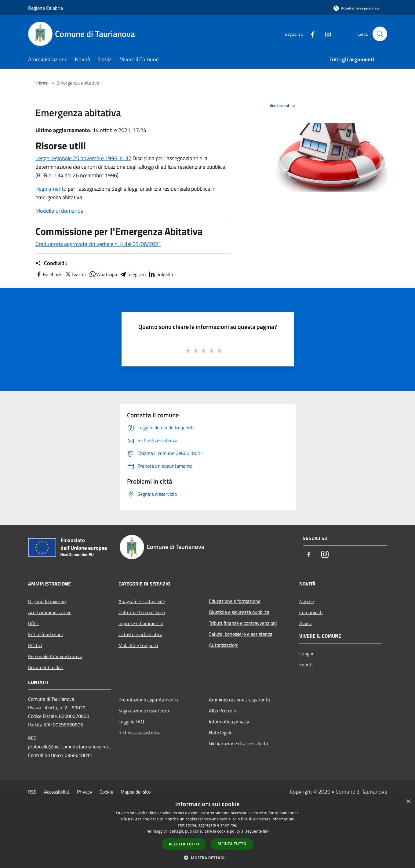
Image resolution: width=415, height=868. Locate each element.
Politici (35, 645)
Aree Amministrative (50, 612)
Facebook (49, 274)
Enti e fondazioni (46, 634)
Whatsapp (103, 274)
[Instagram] (326, 34)
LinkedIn (161, 274)
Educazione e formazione (235, 601)
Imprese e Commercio (141, 623)
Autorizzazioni (224, 645)
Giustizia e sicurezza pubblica (239, 612)
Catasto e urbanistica (140, 634)
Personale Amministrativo (55, 656)
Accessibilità (57, 792)
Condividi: (51, 263)
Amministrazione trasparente (239, 700)
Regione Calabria (46, 8)
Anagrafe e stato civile (142, 601)
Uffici (33, 623)
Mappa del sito (136, 792)
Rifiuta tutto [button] (232, 844)
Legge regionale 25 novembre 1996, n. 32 (83, 158)
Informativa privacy (229, 722)
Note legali (220, 733)
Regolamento (52, 189)
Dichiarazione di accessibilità (238, 744)
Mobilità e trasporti (138, 645)
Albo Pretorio (222, 711)
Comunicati (311, 612)
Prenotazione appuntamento (148, 700)
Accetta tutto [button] (184, 844)
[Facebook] (310, 34)
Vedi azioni (283, 106)
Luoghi (306, 654)
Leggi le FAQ (131, 722)
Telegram (133, 274)
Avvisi (306, 623)
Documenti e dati (46, 667)
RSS (32, 792)
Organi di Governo (47, 601)
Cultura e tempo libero (142, 612)
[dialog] (207, 832)
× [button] (408, 802)
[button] (208, 858)
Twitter (75, 274)
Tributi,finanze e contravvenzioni (243, 623)
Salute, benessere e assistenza (241, 634)
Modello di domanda (59, 211)
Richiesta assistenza (140, 733)
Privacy (85, 792)
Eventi (306, 665)
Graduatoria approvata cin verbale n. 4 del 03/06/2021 (98, 244)
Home (42, 83)
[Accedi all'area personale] (356, 8)
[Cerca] (380, 34)
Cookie (106, 792)
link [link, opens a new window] (266, 831)
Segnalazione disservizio (144, 711)
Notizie (307, 601)
